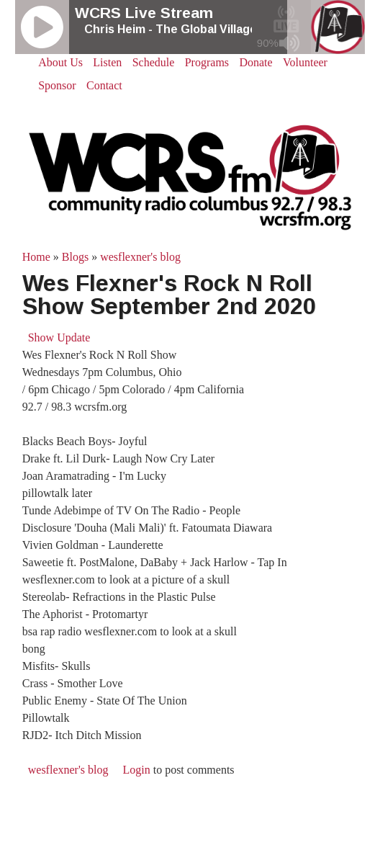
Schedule (154, 62)
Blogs (75, 257)
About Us (60, 62)
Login (136, 770)
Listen (107, 62)
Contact (104, 85)
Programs (207, 62)
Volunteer (305, 62)
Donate (255, 62)
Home (36, 257)
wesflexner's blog (140, 257)
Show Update (59, 337)
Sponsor (57, 85)
